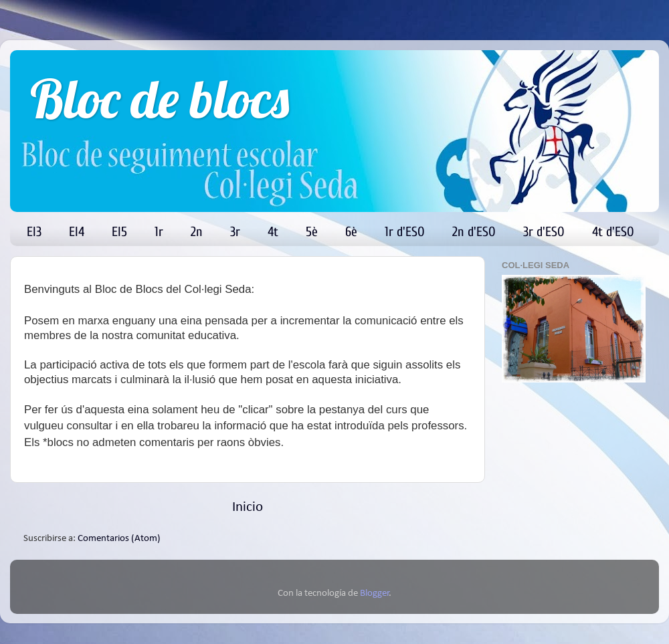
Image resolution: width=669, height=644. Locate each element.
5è (312, 232)
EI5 (119, 232)
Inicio (248, 507)
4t (273, 232)
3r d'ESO (544, 232)
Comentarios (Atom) (119, 539)
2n (197, 232)
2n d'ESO (474, 232)
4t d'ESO (613, 232)
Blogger (375, 594)
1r (159, 232)
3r (235, 232)
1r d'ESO (405, 232)
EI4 (77, 232)
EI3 (34, 232)
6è (351, 232)
